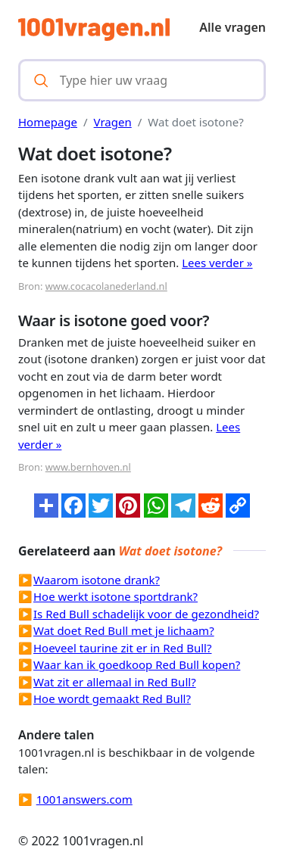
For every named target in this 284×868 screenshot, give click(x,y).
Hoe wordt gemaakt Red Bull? (112, 698)
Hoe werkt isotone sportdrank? (115, 596)
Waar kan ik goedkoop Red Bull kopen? (137, 664)
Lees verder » (217, 263)
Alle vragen (233, 27)
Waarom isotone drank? (97, 580)
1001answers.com (84, 799)
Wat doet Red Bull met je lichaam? (124, 630)
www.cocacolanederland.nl (106, 286)
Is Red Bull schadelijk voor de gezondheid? (146, 614)
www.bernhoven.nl (88, 467)
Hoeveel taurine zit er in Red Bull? (122, 648)
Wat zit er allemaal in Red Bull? (115, 682)
